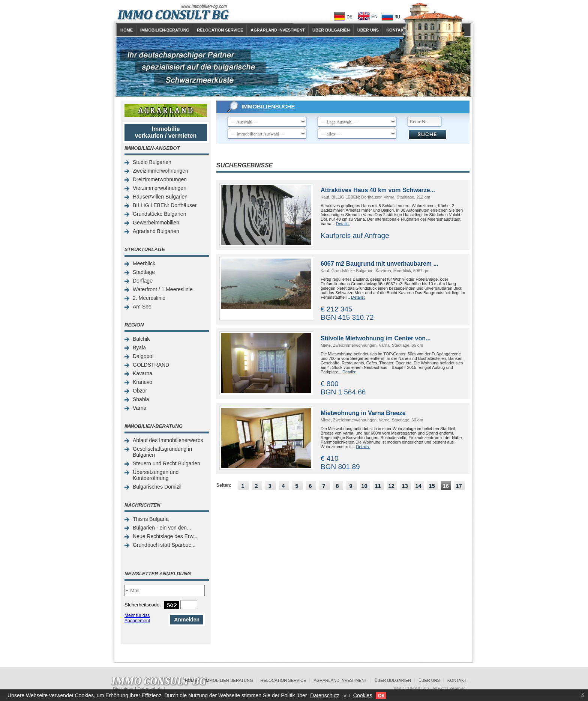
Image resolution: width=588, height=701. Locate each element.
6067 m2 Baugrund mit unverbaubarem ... (379, 264)
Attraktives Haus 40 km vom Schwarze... (378, 190)
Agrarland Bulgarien (156, 231)
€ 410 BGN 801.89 (340, 463)
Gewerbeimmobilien (156, 223)
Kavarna (142, 373)
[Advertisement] (343, 552)
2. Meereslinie (149, 298)
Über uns (368, 30)
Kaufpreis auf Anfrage (355, 235)
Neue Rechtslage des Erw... (165, 536)
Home (127, 30)
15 (432, 486)
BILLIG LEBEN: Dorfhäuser (165, 205)
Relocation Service (220, 30)
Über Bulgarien (331, 30)
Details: (343, 224)
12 (391, 486)
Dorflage (143, 281)
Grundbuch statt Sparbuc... (164, 545)
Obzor (140, 391)
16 (446, 486)
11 (378, 486)
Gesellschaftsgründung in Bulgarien (162, 452)
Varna (139, 408)
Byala (139, 347)
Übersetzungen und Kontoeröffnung (156, 475)
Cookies (363, 695)
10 (364, 486)
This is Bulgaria (151, 519)
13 (405, 486)
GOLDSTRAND (151, 365)
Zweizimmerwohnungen (160, 171)
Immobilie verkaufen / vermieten (166, 132)
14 (418, 486)
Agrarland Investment (278, 30)
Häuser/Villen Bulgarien (160, 197)
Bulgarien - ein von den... (162, 528)
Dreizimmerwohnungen (160, 179)
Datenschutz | (151, 689)
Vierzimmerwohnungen (160, 188)
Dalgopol (143, 356)
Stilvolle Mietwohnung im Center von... (376, 338)
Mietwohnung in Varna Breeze (363, 413)
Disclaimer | (125, 689)
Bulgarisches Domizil (157, 487)
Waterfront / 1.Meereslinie (163, 289)
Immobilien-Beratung (165, 30)
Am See (142, 307)
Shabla (141, 399)
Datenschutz (325, 695)
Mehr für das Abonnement (137, 618)
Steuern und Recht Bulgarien (166, 463)
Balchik (141, 339)
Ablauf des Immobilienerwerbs (168, 440)
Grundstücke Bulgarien (159, 214)
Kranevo (142, 382)
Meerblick (144, 263)
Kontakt (396, 30)
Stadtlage (144, 272)
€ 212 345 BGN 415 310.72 (347, 313)
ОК (381, 696)
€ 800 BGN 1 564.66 (343, 388)
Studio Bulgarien (152, 162)
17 (459, 486)
